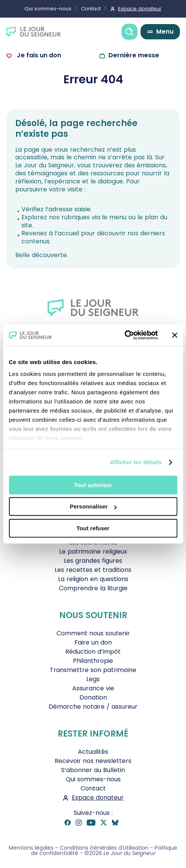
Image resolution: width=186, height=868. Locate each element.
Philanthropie (93, 661)
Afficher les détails (136, 462)
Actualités (93, 752)
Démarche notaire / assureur (93, 707)
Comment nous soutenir (93, 633)
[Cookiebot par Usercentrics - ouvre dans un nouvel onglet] (124, 335)
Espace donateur (140, 9)
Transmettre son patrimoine (93, 670)
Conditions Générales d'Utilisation (104, 848)
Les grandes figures (93, 561)
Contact (91, 9)
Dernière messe (134, 55)
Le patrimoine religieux (93, 551)
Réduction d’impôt (93, 652)
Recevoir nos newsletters (93, 761)
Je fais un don (38, 55)
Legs (93, 679)
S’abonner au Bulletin (93, 770)
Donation (93, 697)
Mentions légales (31, 848)
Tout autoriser (93, 485)
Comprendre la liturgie (93, 588)
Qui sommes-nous (48, 9)
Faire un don (93, 642)
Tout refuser (93, 528)
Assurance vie (93, 688)
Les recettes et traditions (93, 570)
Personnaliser (93, 506)
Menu (165, 32)
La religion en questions (93, 579)
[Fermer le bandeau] (175, 335)
